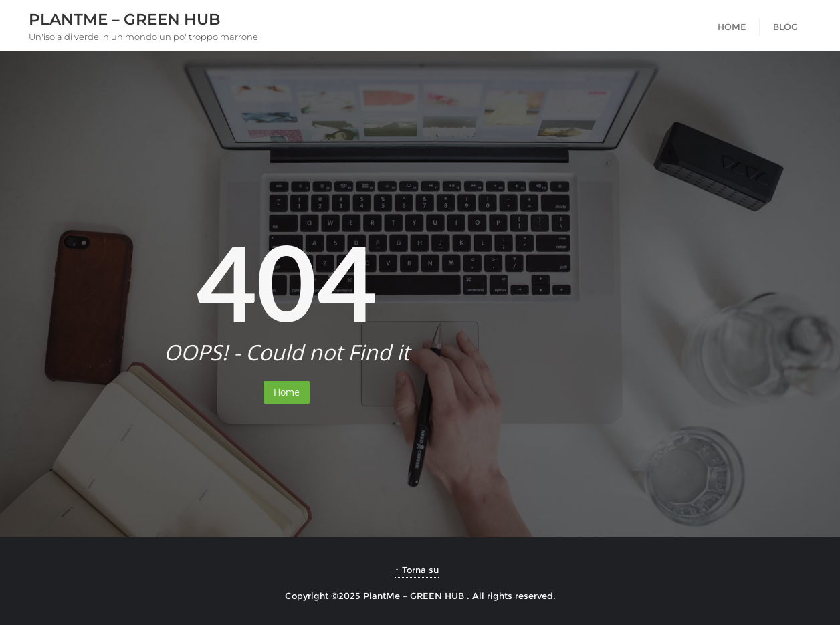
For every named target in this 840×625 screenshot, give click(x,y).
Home (287, 392)
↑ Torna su (417, 570)
